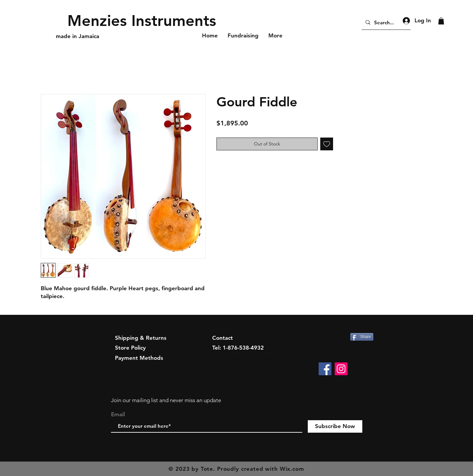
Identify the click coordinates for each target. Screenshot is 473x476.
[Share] (362, 337)
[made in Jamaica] (78, 36)
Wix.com (292, 469)
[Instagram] (341, 369)
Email (118, 414)
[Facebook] (325, 369)
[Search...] (385, 22)
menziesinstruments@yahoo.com (255, 358)
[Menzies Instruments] (143, 21)
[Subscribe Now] (335, 426)
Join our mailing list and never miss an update (166, 400)
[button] (441, 21)
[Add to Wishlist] (327, 144)
